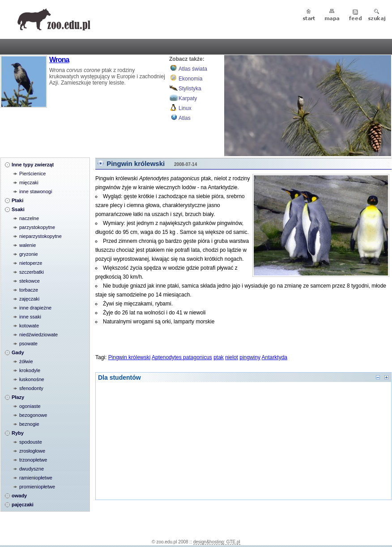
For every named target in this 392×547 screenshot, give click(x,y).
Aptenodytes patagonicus (182, 357)
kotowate (29, 326)
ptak (219, 357)
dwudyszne (32, 469)
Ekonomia (190, 79)
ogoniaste (30, 406)
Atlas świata (193, 69)
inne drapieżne (35, 308)
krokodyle (30, 370)
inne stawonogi (36, 191)
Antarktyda (275, 357)
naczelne (29, 218)
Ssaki (18, 209)
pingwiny (250, 357)
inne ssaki (30, 317)
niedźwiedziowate (38, 335)
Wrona (59, 60)
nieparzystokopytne (40, 236)
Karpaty (188, 98)
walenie (28, 245)
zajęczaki (29, 299)
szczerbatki (32, 272)
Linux (185, 108)
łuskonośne (32, 379)
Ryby (18, 433)
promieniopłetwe (37, 487)
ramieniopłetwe (36, 478)
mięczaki (29, 182)
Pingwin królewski (136, 163)
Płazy (18, 397)
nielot (232, 357)
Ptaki (17, 200)
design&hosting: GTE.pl (217, 542)
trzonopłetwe (33, 460)
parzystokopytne (37, 227)
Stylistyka (190, 89)
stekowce (30, 281)
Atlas (185, 118)
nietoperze (31, 263)
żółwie (26, 361)
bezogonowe (33, 415)
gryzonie (29, 254)
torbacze (29, 290)
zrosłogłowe (32, 451)
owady (19, 496)
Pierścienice (32, 174)
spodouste (31, 442)
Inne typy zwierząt (33, 165)
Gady (18, 352)
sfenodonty (31, 388)
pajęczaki (23, 505)
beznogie (29, 424)
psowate (28, 343)
